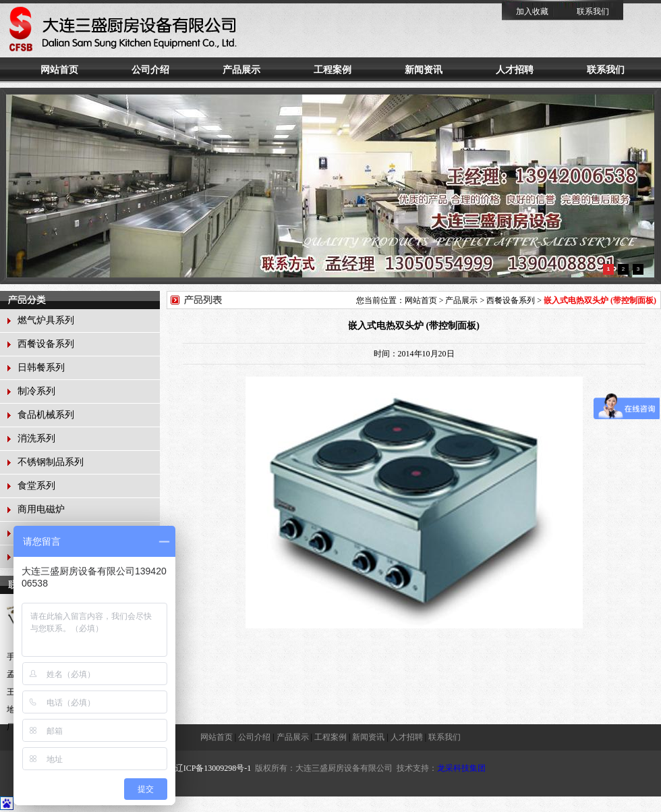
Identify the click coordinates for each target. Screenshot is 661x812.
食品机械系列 (46, 415)
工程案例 (333, 70)
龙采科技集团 (461, 768)
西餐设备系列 (46, 344)
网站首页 (59, 70)
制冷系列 (36, 391)
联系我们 (593, 11)
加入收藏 (532, 11)
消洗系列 (36, 438)
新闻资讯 (424, 70)
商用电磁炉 (41, 509)
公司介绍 (150, 70)
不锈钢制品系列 (51, 462)
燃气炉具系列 (46, 320)
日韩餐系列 (41, 368)
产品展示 (241, 70)
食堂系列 (36, 486)
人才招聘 (515, 70)
